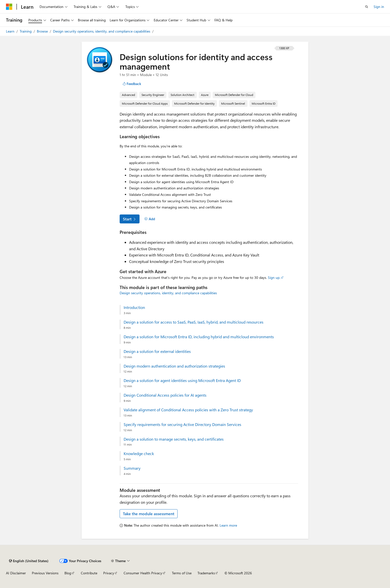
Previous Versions (45, 573)
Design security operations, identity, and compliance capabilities (102, 31)
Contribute (89, 573)
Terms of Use (182, 573)
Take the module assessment (149, 514)
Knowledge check (139, 454)
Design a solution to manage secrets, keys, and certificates (174, 439)
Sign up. (274, 277)
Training (26, 31)
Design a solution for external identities (157, 351)
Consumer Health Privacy (143, 573)
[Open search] (367, 7)
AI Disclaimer (16, 573)
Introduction (134, 307)
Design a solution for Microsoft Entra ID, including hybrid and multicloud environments (199, 337)
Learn (11, 31)
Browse (43, 31)
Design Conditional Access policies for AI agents (165, 395)
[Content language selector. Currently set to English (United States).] (29, 561)
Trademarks (206, 573)
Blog (68, 573)
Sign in (379, 7)
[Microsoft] (9, 7)
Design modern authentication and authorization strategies (174, 366)
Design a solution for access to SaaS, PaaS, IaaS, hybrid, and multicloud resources (194, 322)
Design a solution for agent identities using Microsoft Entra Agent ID (182, 380)
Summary (132, 468)
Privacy (109, 573)
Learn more (228, 525)
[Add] (150, 219)
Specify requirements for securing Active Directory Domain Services (182, 424)
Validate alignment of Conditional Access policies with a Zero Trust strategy (188, 410)
